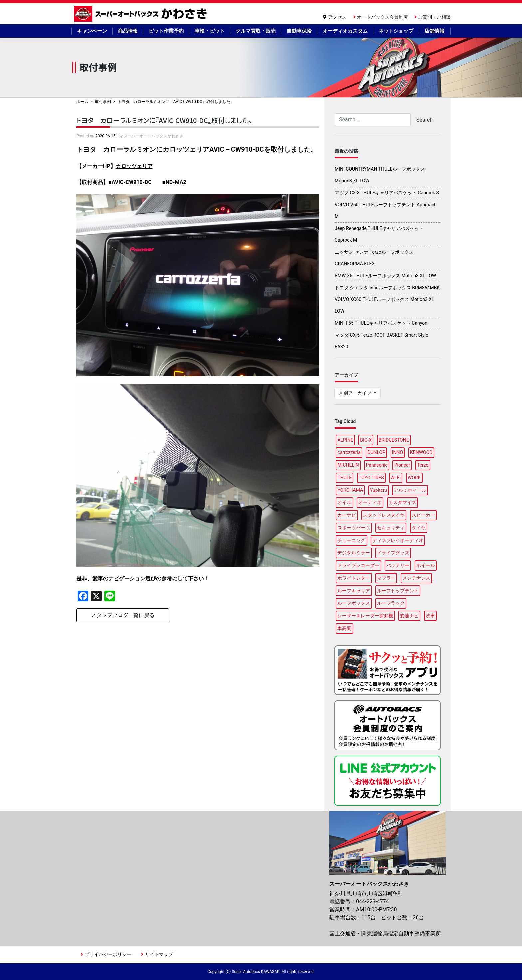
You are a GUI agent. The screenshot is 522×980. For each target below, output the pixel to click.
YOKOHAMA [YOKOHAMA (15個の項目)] (350, 490)
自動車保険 (299, 31)
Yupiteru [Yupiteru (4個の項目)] (379, 490)
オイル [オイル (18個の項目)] (344, 502)
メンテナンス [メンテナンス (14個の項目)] (416, 578)
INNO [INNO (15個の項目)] (398, 452)
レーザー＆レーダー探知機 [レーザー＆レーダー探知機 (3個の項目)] (365, 616)
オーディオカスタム (345, 31)
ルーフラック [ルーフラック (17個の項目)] (391, 603)
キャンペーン (92, 31)
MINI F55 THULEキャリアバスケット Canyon (381, 323)
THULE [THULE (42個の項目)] (344, 478)
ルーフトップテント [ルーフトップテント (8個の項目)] (398, 591)
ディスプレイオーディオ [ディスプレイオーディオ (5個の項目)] (398, 540)
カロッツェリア (134, 166)
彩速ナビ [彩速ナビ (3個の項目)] (409, 616)
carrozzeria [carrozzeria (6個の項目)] (349, 452)
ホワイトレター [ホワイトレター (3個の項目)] (354, 578)
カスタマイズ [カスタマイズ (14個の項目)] (402, 502)
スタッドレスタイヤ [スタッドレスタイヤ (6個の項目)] (384, 515)
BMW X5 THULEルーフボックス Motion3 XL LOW (385, 276)
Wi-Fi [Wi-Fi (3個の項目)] (396, 478)
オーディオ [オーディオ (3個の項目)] (370, 502)
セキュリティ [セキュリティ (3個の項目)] (391, 528)
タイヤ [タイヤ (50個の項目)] (419, 528)
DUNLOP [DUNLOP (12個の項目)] (376, 452)
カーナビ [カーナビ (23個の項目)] (347, 515)
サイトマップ (159, 954)
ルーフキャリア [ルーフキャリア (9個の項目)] (354, 591)
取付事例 (103, 102)
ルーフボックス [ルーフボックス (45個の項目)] (354, 603)
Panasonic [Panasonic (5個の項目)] (377, 465)
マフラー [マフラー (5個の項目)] (386, 578)
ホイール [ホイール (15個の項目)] (426, 565)
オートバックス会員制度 (383, 17)
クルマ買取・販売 (256, 31)
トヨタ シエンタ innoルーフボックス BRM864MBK (387, 288)
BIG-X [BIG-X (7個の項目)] (366, 440)
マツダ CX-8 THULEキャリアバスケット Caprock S (387, 193)
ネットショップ (396, 31)
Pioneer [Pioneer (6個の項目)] (402, 465)
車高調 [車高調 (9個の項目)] (344, 628)
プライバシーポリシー (108, 954)
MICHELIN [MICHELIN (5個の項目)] (348, 465)
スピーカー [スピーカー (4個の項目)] (423, 515)
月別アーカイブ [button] (355, 393)
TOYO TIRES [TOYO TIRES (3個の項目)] (371, 478)
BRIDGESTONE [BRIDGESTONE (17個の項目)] (394, 440)
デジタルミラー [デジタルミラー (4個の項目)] (354, 553)
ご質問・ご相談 (434, 17)
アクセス (337, 17)
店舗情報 (434, 31)
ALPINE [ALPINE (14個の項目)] (345, 440)
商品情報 (128, 31)
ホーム (82, 102)
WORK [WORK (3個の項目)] (414, 478)
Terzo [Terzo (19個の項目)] (423, 465)
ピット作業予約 (166, 31)
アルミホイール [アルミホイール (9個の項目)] (410, 490)
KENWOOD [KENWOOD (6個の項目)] (421, 452)
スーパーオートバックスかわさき (141, 14)
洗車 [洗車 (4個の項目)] (430, 616)
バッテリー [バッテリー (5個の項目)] (398, 565)
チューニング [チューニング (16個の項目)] (351, 540)
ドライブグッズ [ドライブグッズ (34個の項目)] (393, 553)
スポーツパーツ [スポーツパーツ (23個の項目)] (354, 528)
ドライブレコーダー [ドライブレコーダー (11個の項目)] (358, 565)
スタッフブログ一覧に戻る (123, 615)
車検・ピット (210, 31)
